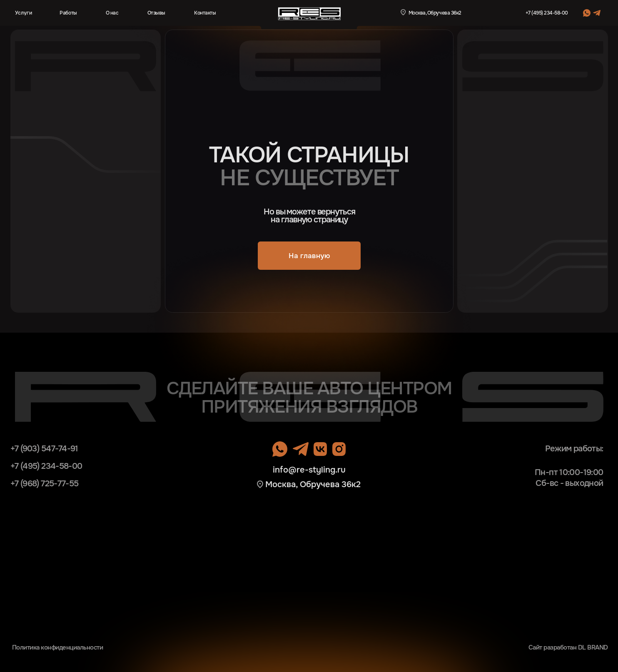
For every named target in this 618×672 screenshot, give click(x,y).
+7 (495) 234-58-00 (547, 13)
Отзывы (156, 13)
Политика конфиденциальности (58, 648)
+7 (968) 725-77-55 (45, 484)
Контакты (205, 13)
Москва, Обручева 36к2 (313, 484)
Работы (68, 13)
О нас (112, 13)
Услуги (24, 13)
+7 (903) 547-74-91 (44, 449)
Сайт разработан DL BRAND (568, 648)
